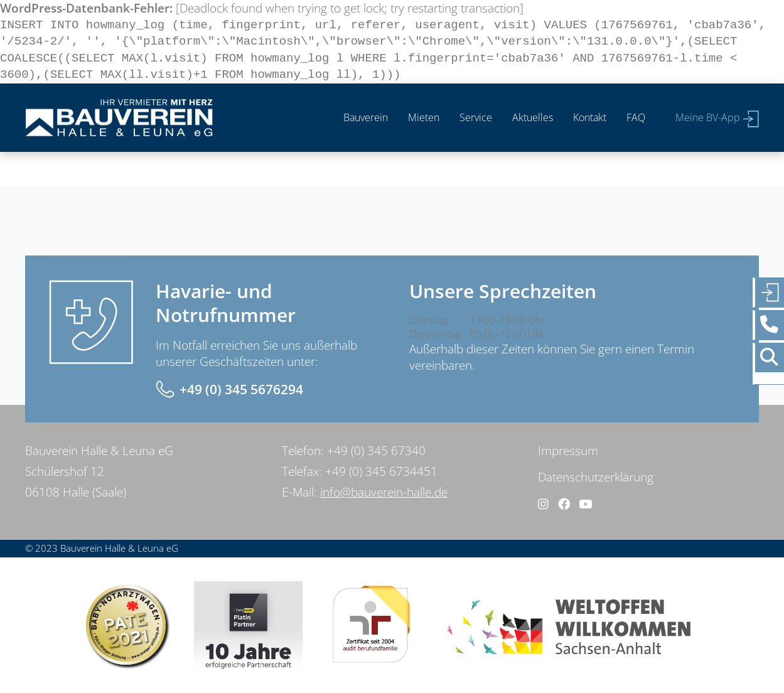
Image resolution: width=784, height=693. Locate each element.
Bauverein (366, 117)
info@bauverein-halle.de (384, 492)
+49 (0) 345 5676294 (241, 389)
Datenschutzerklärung (596, 477)
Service (476, 117)
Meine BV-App (708, 117)
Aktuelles (533, 117)
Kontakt (590, 117)
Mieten (424, 117)
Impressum (568, 451)
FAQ (636, 117)
